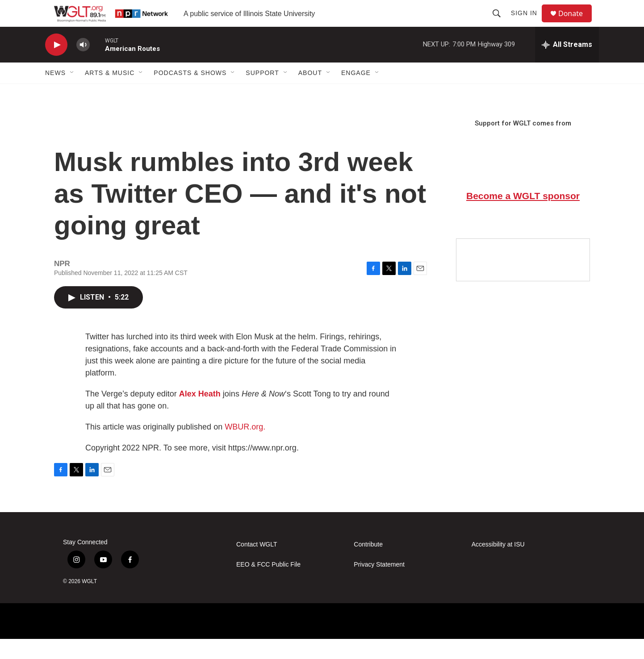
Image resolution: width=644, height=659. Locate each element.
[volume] (83, 65)
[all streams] (567, 65)
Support (262, 93)
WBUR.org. (245, 447)
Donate (576, 23)
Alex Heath (200, 414)
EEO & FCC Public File (268, 585)
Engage (356, 93)
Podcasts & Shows (190, 93)
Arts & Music (110, 93)
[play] (56, 65)
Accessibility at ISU (498, 565)
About (310, 93)
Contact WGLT (257, 565)
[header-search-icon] (501, 23)
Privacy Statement (379, 585)
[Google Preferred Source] (523, 280)
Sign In (528, 23)
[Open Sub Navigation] (72, 93)
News (55, 93)
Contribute (368, 565)
